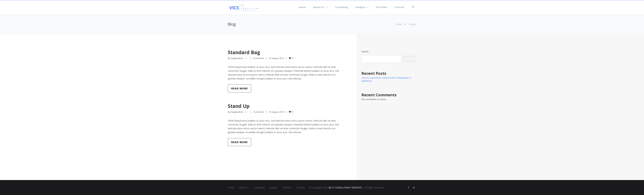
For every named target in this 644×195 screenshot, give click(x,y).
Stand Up (239, 106)
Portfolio (381, 7)
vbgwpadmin (237, 58)
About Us (319, 7)
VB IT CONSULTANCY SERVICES (345, 188)
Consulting (342, 7)
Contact (399, 7)
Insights (360, 7)
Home (302, 7)
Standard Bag (244, 52)
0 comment (259, 58)
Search (365, 52)
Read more (239, 88)
